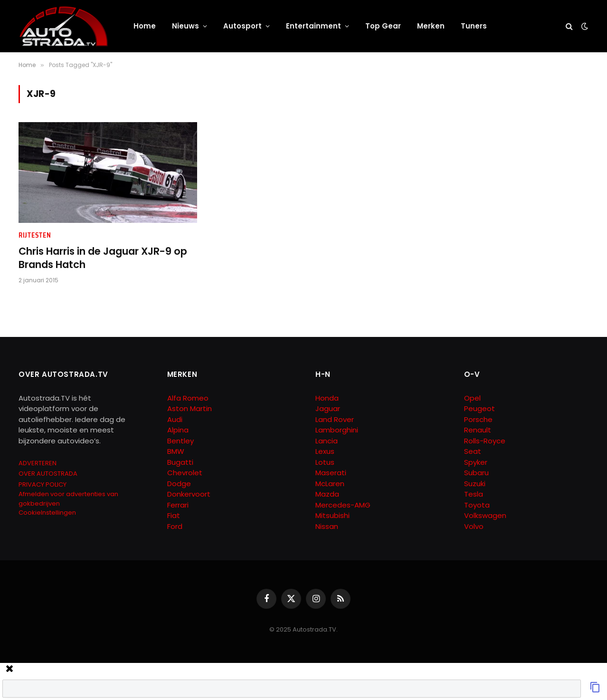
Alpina (178, 430)
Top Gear (383, 26)
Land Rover (335, 419)
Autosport (242, 26)
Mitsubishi (332, 515)
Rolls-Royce (485, 441)
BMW (176, 451)
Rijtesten (35, 235)
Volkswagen (485, 515)
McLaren (330, 484)
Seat (473, 451)
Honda (327, 398)
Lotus (325, 462)
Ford (175, 526)
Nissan (327, 526)
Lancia (327, 441)
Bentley (180, 441)
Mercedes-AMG (343, 505)
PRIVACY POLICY (43, 484)
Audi (175, 419)
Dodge (179, 484)
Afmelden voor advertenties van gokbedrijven (68, 499)
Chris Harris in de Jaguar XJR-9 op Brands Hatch (103, 258)
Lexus (325, 451)
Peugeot (479, 408)
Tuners (474, 26)
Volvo (474, 526)
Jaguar (328, 408)
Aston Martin (190, 408)
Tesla (474, 494)
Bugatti (180, 462)
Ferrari (178, 505)
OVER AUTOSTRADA (48, 474)
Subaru (476, 473)
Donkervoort (189, 494)
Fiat (174, 515)
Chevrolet (185, 473)
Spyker (476, 462)
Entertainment (313, 26)
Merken (431, 26)
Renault (478, 430)
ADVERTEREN (38, 463)
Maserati (331, 473)
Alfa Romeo (189, 398)
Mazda (327, 494)
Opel (472, 398)
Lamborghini (337, 430)
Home (145, 26)
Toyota (477, 505)
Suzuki (475, 484)
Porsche (478, 419)
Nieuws (185, 26)
